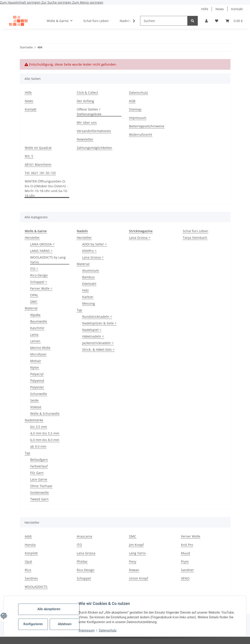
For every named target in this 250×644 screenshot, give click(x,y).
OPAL (34, 295)
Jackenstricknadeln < (98, 343)
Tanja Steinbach (195, 238)
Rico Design (86, 570)
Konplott (31, 553)
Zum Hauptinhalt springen (21, 2)
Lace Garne (39, 479)
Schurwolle (39, 394)
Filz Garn (37, 473)
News (220, 9)
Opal (28, 561)
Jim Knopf (136, 545)
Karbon (88, 297)
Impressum (88, 630)
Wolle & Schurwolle (45, 413)
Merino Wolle (40, 348)
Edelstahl (89, 284)
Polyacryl (37, 374)
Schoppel (84, 578)
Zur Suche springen (57, 2)
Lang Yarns (137, 553)
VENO (185, 578)
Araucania (84, 536)
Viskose (36, 407)
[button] (206, 21)
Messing (89, 303)
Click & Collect (87, 93)
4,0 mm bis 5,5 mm (45, 433)
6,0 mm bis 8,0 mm (45, 440)
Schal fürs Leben (196, 231)
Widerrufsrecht (141, 134)
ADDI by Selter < (94, 244)
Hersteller (32, 238)
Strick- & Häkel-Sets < (98, 349)
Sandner (187, 570)
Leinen (35, 341)
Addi (28, 536)
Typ (27, 453)
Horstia (30, 545)
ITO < (34, 269)
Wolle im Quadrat (38, 148)
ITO (79, 545)
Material (31, 308)
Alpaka (35, 315)
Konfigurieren (35, 624)
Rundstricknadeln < (97, 317)
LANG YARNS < (41, 251)
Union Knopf (139, 578)
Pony (133, 561)
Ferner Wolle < (41, 288)
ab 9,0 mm (38, 446)
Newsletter (85, 139)
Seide (34, 400)
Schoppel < (39, 282)
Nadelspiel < (92, 330)
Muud (186, 553)
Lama (34, 334)
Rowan (134, 570)
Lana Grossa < (93, 257)
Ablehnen (66, 624)
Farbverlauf (39, 466)
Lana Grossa (86, 553)
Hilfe (205, 9)
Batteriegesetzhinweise (147, 126)
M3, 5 (29, 156)
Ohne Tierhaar (41, 486)
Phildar (82, 561)
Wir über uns (87, 122)
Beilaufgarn (39, 460)
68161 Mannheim (38, 164)
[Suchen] (164, 21)
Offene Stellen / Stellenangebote (89, 112)
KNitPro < (89, 251)
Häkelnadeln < (93, 336)
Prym (185, 561)
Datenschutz (109, 630)
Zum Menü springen (88, 2)
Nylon (35, 367)
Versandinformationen (94, 131)
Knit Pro (187, 545)
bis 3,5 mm (39, 427)
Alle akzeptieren (50, 609)
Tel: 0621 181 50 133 (40, 173)
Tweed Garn (39, 499)
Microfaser (38, 354)
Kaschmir (37, 328)
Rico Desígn (39, 275)
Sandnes (31, 578)
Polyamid (37, 381)
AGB (132, 101)
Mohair (36, 361)
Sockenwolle (40, 492)
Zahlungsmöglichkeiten (94, 148)
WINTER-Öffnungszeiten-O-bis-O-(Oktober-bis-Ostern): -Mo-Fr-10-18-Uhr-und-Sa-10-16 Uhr (47, 188)
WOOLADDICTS (36, 587)
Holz (85, 290)
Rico (28, 570)
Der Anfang (85, 101)
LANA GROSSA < (42, 244)
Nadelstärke (34, 420)
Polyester (37, 387)
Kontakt (237, 9)
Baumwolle (39, 321)
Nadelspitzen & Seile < (99, 323)
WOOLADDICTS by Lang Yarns (48, 260)
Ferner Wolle (191, 536)
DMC (34, 302)
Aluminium (91, 270)
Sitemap (135, 109)
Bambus (88, 277)
